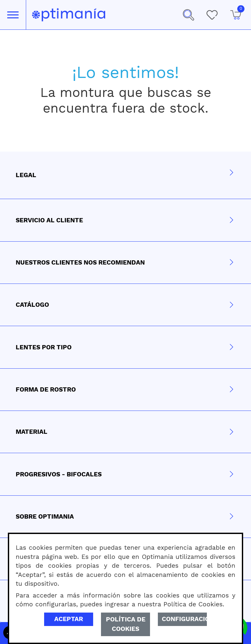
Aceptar (69, 619)
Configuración (184, 619)
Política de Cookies (126, 624)
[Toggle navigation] (13, 15)
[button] (188, 15)
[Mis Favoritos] (212, 15)
